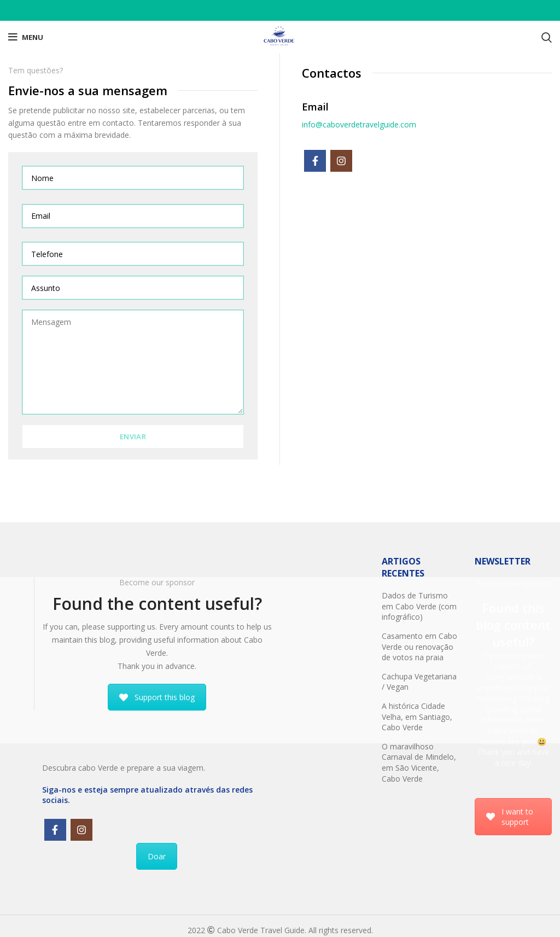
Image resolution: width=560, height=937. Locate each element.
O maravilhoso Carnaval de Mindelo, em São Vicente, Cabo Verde (419, 763)
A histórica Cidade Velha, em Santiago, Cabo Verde (417, 717)
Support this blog (157, 697)
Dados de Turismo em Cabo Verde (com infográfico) (419, 606)
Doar (157, 856)
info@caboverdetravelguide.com (359, 124)
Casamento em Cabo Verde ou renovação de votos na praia (419, 647)
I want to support (510, 817)
